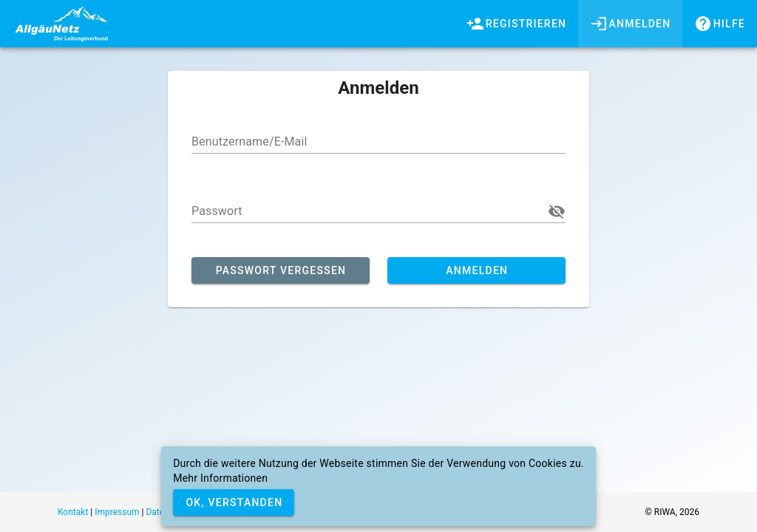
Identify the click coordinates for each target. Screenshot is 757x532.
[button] (557, 211)
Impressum (117, 512)
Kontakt (73, 512)
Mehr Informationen (220, 478)
